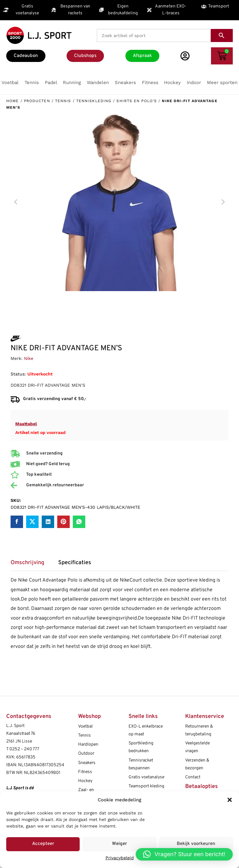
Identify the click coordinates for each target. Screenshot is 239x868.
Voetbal (85, 726)
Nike (29, 358)
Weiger (119, 844)
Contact (193, 777)
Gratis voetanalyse (146, 777)
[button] (230, 800)
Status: (18, 374)
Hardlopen (88, 745)
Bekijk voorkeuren (196, 844)
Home (12, 101)
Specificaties (75, 563)
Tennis (63, 101)
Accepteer (43, 844)
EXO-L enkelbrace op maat (146, 730)
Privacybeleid (120, 858)
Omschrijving (27, 563)
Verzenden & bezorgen (197, 764)
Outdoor (86, 754)
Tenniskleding (94, 101)
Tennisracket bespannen (141, 764)
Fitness (85, 772)
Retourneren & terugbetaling (199, 730)
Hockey (85, 781)
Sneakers (87, 763)
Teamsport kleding (146, 786)
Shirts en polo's (137, 101)
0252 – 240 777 (24, 749)
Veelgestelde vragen (197, 747)
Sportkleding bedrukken (141, 747)
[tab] (30, 565)
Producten (37, 101)
